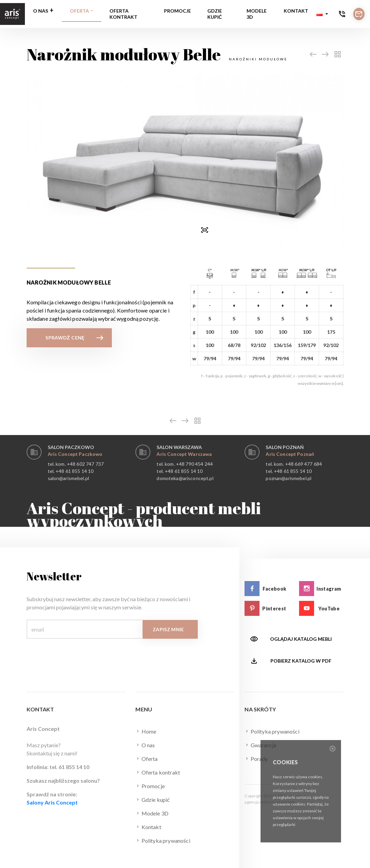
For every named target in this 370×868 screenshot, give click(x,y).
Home (146, 731)
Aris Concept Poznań (290, 454)
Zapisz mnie (168, 629)
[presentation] (165, 230)
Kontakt (296, 11)
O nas (41, 11)
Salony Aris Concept (52, 802)
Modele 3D (257, 14)
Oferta (79, 11)
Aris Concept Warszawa (184, 454)
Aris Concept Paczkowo (75, 454)
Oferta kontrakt (123, 14)
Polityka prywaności (163, 840)
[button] (322, 14)
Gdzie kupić (215, 14)
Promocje (177, 11)
